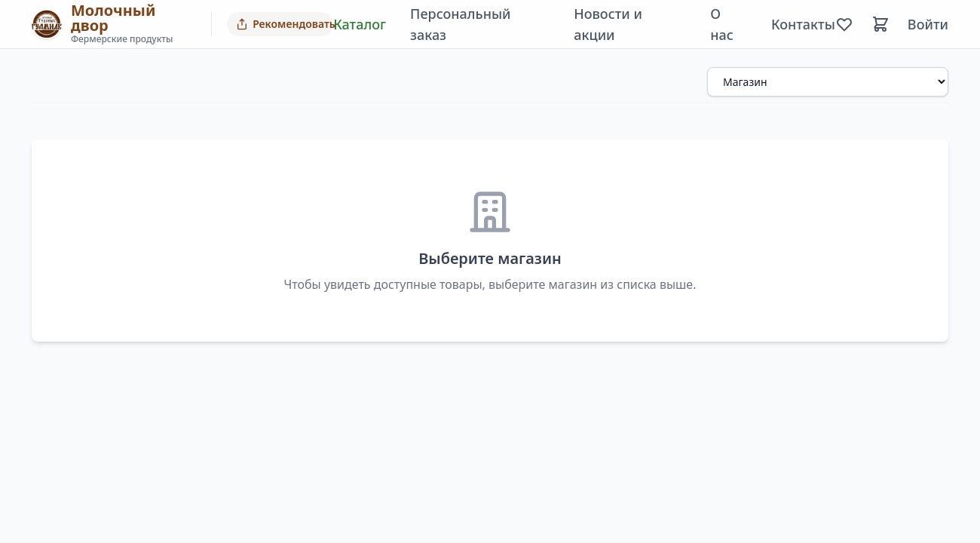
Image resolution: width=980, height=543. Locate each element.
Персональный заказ (460, 24)
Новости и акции (608, 24)
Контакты (803, 24)
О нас (722, 24)
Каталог (360, 24)
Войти (928, 24)
